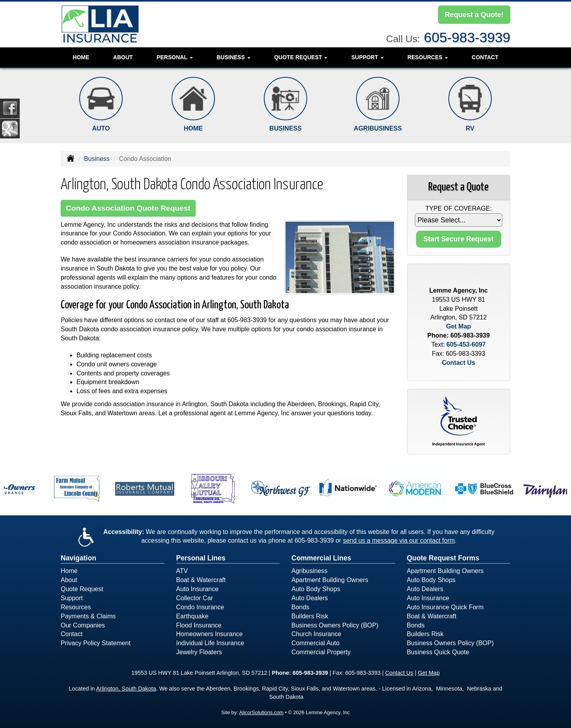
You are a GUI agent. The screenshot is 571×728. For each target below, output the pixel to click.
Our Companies (83, 625)
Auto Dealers (310, 598)
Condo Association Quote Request (128, 208)
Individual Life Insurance (210, 643)
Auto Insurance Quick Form (445, 607)
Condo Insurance (200, 607)
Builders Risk (310, 616)
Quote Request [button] (301, 57)
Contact (485, 57)
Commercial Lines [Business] (321, 558)
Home (81, 57)
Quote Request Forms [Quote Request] (443, 558)
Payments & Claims (88, 616)
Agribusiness (310, 571)
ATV (182, 571)
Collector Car (195, 598)
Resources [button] (428, 57)
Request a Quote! (474, 15)
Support (72, 598)
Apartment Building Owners (330, 580)
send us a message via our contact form (399, 540)
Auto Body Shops (316, 589)
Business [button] (233, 57)
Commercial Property (321, 652)
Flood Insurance (199, 625)
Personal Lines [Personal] (201, 558)
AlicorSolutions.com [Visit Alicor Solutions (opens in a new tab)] (261, 712)
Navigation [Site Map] (78, 558)
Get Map (458, 326)
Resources (76, 607)
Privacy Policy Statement (96, 643)
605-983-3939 (467, 37)
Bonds (300, 607)
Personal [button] (174, 57)
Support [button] (368, 57)
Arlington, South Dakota (126, 689)
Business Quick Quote (438, 652)
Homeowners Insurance (210, 634)
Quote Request (82, 589)
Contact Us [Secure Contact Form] (459, 363)
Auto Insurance (198, 589)
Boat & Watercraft (201, 580)
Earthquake (192, 616)
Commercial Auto (315, 643)
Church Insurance (316, 634)
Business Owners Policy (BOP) (335, 625)
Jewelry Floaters (199, 652)
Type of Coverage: (459, 208)
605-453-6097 (466, 344)
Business (97, 159)
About (123, 57)
